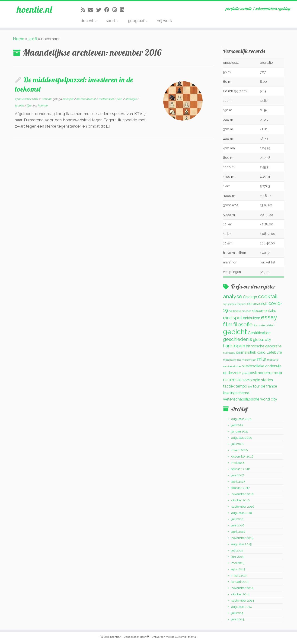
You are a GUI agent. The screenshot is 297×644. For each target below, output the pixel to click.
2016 (33, 39)
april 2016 (238, 532)
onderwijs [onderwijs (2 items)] (273, 366)
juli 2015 (237, 550)
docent (89, 21)
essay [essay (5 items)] (269, 317)
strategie (131, 99)
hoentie (43, 106)
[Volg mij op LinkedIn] (124, 10)
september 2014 (243, 601)
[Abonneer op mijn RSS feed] (84, 10)
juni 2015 (238, 557)
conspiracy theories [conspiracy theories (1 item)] (235, 304)
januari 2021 (240, 431)
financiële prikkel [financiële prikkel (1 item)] (263, 325)
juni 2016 (238, 525)
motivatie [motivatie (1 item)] (273, 360)
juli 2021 (237, 425)
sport (112, 21)
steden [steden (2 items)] (267, 380)
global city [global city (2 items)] (262, 340)
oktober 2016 (241, 500)
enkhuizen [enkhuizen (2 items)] (252, 318)
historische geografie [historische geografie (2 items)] (264, 346)
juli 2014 (237, 613)
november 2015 (242, 538)
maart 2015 (239, 575)
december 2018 (243, 457)
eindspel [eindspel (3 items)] (233, 318)
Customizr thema (185, 637)
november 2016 (243, 494)
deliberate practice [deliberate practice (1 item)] (240, 311)
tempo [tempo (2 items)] (241, 386)
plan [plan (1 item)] (245, 373)
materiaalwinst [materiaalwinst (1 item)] (232, 360)
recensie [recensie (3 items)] (232, 380)
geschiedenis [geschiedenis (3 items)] (238, 339)
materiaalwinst (86, 99)
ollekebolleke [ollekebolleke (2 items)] (253, 366)
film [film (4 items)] (228, 324)
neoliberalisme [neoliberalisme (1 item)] (232, 366)
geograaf (138, 21)
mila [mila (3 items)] (262, 359)
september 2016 (243, 507)
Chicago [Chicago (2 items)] (250, 297)
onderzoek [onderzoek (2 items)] (232, 373)
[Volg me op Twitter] (100, 10)
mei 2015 (238, 563)
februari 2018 (241, 469)
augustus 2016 (242, 513)
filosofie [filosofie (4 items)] (243, 324)
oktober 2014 (240, 594)
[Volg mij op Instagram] (116, 10)
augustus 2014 (242, 607)
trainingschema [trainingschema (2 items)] (236, 393)
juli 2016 (237, 519)
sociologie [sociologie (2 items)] (251, 380)
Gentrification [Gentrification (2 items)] (259, 333)
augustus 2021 (241, 419)
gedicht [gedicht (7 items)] (235, 332)
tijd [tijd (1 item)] (250, 387)
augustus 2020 (242, 438)
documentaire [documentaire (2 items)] (264, 311)
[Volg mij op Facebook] (108, 10)
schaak (47, 99)
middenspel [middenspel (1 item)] (249, 360)
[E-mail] (92, 10)
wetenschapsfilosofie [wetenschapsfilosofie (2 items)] (241, 399)
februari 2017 (241, 488)
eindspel (68, 99)
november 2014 (242, 588)
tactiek (20, 106)
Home (19, 39)
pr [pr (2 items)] (281, 373)
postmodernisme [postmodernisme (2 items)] (263, 373)
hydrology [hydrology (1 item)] (229, 353)
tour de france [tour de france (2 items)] (265, 386)
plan (120, 99)
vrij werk (164, 21)
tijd (29, 106)
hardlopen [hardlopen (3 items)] (234, 346)
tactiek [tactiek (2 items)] (229, 386)
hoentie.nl (34, 9)
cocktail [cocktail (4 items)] (268, 296)
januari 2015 (240, 582)
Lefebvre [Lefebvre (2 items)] (274, 352)
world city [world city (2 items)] (269, 399)
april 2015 (238, 569)
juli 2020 (238, 444)
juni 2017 (238, 475)
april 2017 (238, 482)
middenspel (106, 99)
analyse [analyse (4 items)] (233, 296)
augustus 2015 (241, 544)
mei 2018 (238, 463)
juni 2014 (238, 619)
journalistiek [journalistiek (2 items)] (246, 352)
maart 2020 (240, 450)
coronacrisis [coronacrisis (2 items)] (257, 304)
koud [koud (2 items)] (261, 352)
